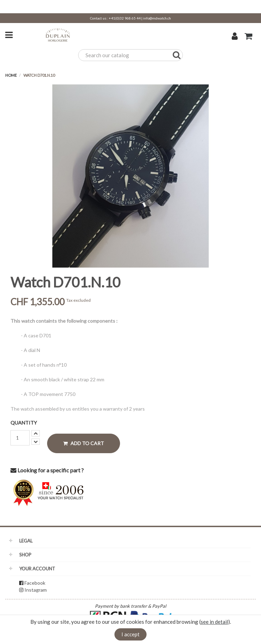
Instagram (36, 590)
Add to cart (84, 443)
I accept (130, 634)
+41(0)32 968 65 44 (125, 18)
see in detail (214, 622)
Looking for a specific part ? (47, 470)
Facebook (35, 583)
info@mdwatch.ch (157, 18)
